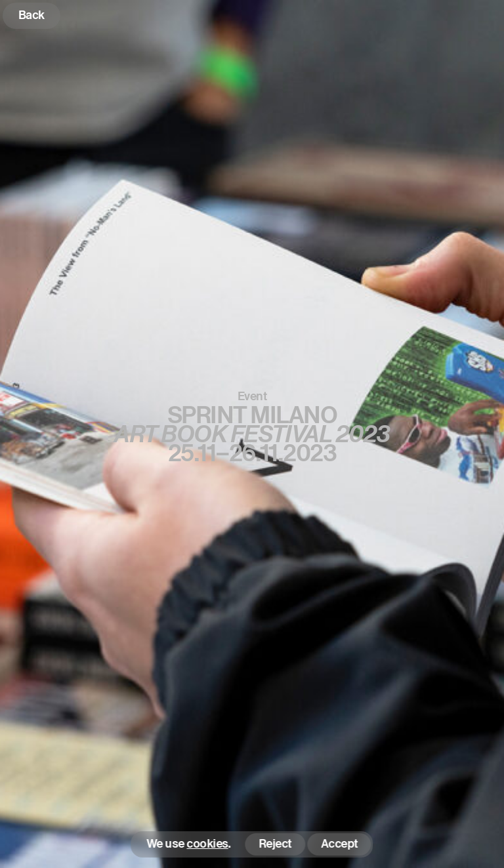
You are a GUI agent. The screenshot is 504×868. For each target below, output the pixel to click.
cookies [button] (208, 844)
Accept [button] (339, 843)
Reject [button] (275, 843)
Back (31, 15)
